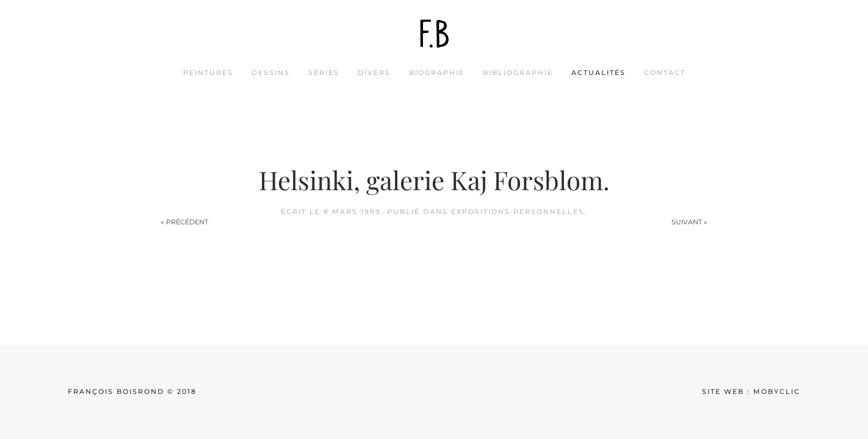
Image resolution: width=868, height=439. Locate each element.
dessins (271, 73)
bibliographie (518, 73)
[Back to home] (434, 34)
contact (665, 73)
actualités (599, 73)
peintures (208, 73)
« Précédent (184, 222)
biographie (437, 73)
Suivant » (689, 222)
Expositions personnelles (518, 212)
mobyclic (777, 391)
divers (374, 73)
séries (324, 73)
